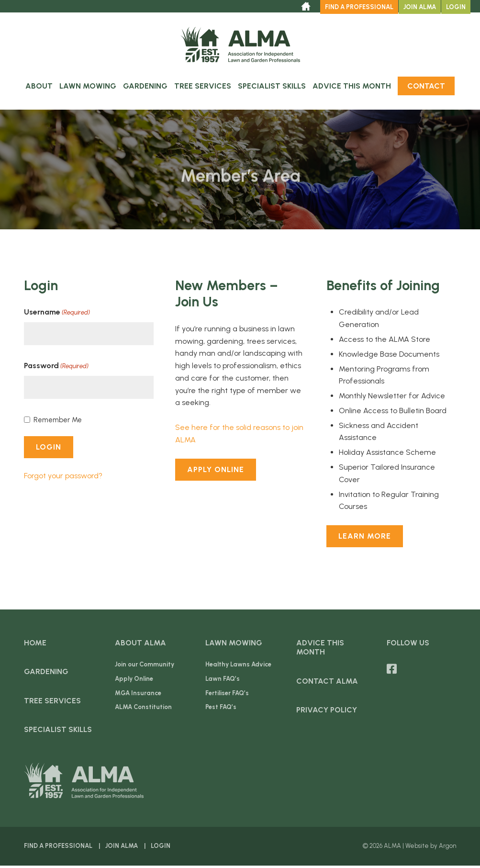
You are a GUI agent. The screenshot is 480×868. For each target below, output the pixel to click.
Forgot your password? (63, 478)
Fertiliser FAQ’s (227, 695)
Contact (426, 88)
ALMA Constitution (143, 709)
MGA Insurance (138, 695)
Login (456, 7)
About (39, 88)
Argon (447, 848)
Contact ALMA (327, 683)
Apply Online (216, 471)
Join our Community (145, 667)
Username (57, 315)
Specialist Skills (272, 88)
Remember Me (58, 422)
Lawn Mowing (88, 88)
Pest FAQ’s (221, 709)
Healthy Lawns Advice (238, 667)
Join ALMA (420, 7)
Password (56, 369)
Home (35, 645)
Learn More (365, 538)
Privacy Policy (327, 712)
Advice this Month (352, 88)
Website (417, 848)
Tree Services (203, 88)
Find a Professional (359, 7)
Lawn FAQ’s (223, 681)
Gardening (145, 88)
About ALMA (140, 645)
